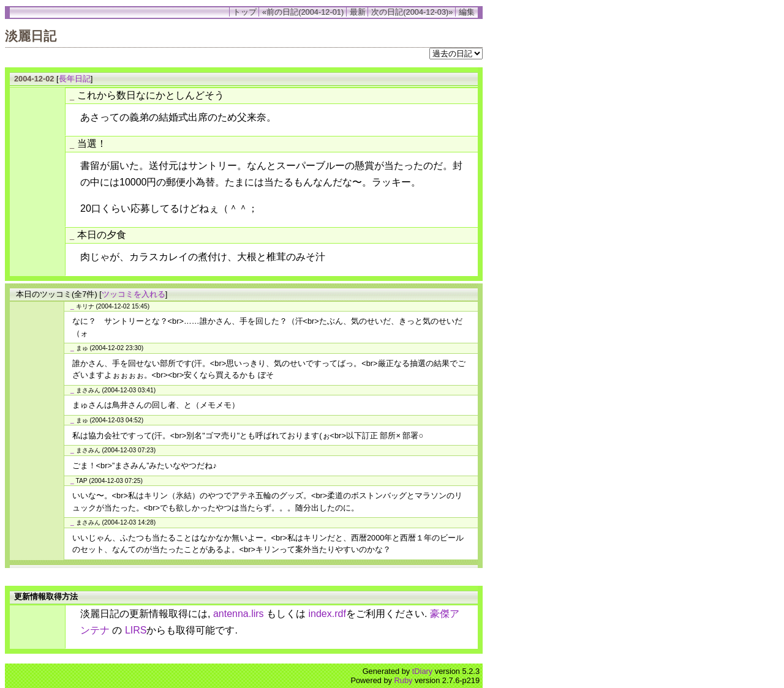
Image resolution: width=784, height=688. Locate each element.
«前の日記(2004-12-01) (303, 12)
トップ (245, 12)
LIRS (136, 630)
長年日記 (75, 79)
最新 (358, 12)
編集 (467, 12)
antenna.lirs (239, 614)
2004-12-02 (34, 79)
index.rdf (327, 614)
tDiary (422, 671)
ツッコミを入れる (134, 294)
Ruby (404, 680)
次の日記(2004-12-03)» (412, 12)
